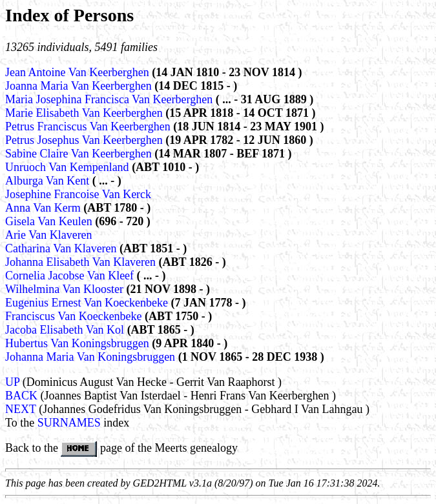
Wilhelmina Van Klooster (66, 289)
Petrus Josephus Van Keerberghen (85, 140)
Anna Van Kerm (44, 208)
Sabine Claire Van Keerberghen (80, 154)
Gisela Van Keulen (50, 221)
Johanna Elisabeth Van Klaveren (82, 262)
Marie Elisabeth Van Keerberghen (85, 113)
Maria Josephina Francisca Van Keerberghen (110, 99)
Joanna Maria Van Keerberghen (80, 86)
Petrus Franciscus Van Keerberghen (89, 126)
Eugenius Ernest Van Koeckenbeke (88, 303)
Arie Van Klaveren (49, 235)
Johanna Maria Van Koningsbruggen (92, 357)
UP (12, 382)
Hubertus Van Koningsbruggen (78, 343)
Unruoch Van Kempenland (68, 167)
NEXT (21, 409)
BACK (21, 396)
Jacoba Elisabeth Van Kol (66, 330)
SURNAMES (69, 423)
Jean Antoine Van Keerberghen (78, 72)
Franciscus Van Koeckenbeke (75, 316)
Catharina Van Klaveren (62, 248)
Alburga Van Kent (49, 181)
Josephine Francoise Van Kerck (78, 194)
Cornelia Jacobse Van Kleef (71, 276)
